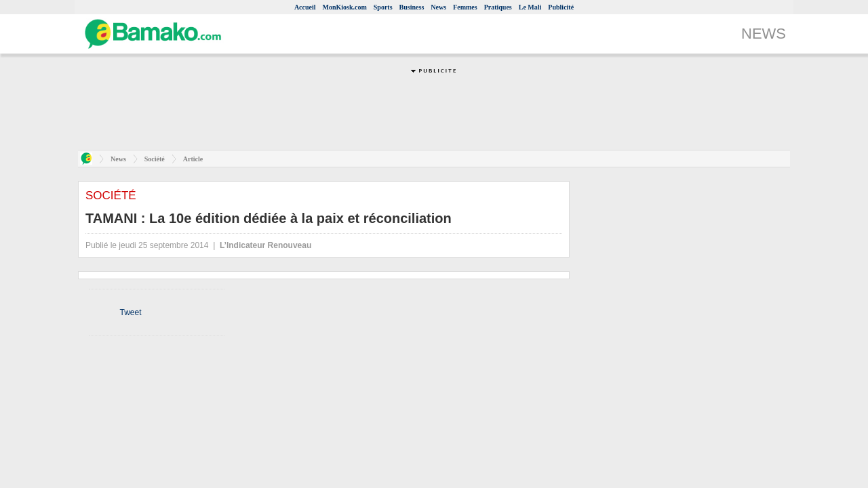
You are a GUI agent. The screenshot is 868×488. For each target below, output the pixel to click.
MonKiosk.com (345, 7)
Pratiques (498, 7)
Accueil (305, 7)
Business (412, 7)
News (438, 7)
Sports (383, 7)
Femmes (465, 7)
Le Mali (530, 7)
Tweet (130, 312)
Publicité (561, 7)
